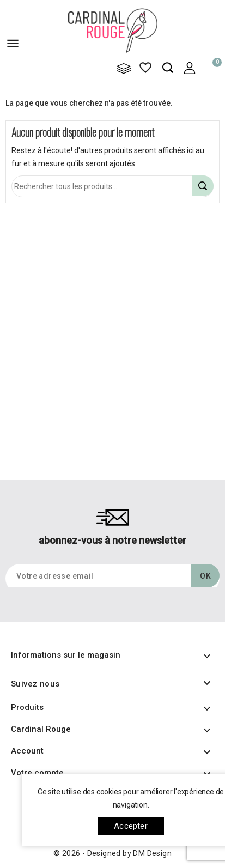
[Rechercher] (112, 186)
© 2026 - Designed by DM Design (112, 853)
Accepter (131, 826)
